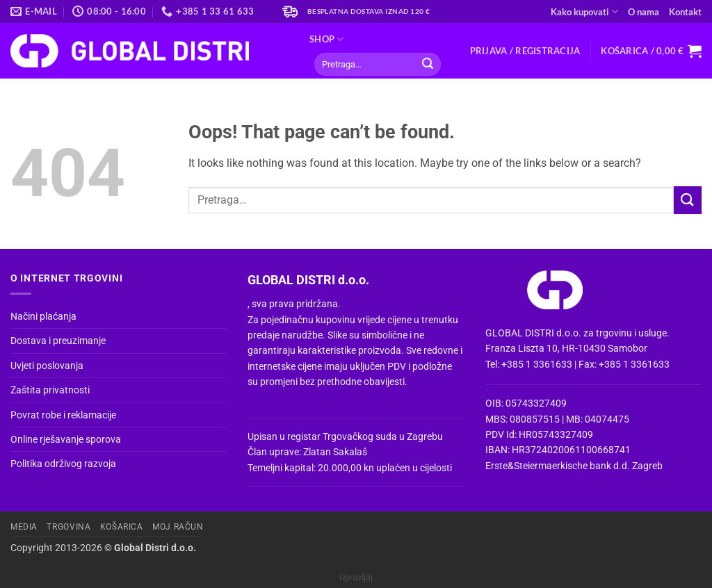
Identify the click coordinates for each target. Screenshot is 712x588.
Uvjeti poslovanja (47, 366)
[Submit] (428, 65)
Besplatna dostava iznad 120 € (369, 11)
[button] (525, 51)
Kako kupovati (584, 11)
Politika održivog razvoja (63, 464)
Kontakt (685, 12)
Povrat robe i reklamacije (63, 415)
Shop (326, 39)
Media (24, 527)
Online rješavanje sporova (66, 439)
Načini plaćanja (43, 316)
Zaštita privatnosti (50, 390)
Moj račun (178, 527)
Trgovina (68, 527)
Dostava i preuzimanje (58, 341)
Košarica (122, 527)
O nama (644, 12)
